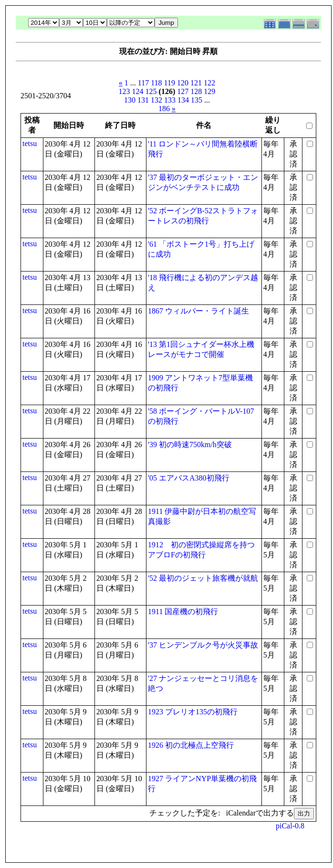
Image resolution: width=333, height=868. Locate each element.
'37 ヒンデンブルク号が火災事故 (203, 645)
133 (170, 100)
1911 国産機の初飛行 (183, 612)
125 (151, 91)
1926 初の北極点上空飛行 (191, 745)
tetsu (30, 143)
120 (183, 83)
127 (183, 91)
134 (183, 100)
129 (209, 91)
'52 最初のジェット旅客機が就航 (203, 578)
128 (196, 91)
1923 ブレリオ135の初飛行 (193, 712)
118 (156, 83)
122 (209, 83)
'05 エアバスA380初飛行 (188, 478)
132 (156, 100)
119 (170, 83)
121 (196, 83)
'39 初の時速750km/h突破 (190, 444)
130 (130, 100)
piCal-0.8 (290, 826)
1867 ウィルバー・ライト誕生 (198, 311)
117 (143, 83)
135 (197, 100)
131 (143, 100)
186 (164, 109)
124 (138, 91)
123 (125, 91)
